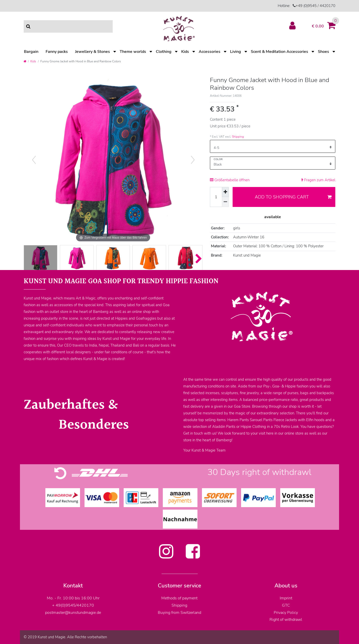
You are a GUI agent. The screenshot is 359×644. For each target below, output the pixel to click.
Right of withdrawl (286, 620)
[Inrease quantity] (225, 192)
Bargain (31, 52)
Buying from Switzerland (179, 613)
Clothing (164, 52)
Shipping (238, 137)
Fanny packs (57, 52)
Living (236, 52)
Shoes (323, 52)
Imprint (286, 598)
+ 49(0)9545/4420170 (73, 605)
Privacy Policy (286, 613)
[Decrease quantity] (225, 202)
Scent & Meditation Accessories (279, 52)
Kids (185, 52)
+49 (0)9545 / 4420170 (315, 6)
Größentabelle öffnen (230, 180)
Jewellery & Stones (92, 52)
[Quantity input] (216, 197)
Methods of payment (179, 598)
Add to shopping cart (293, 197)
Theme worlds (133, 52)
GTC (286, 605)
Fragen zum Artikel (318, 180)
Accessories (210, 52)
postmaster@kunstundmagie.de (73, 613)
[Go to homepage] (25, 61)
